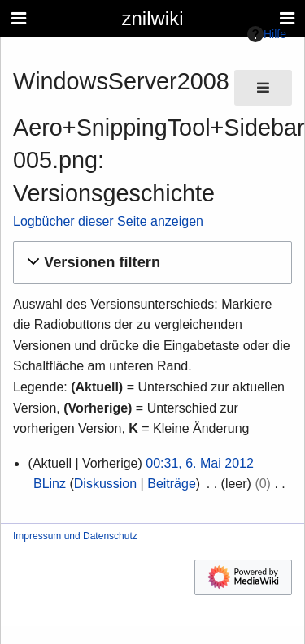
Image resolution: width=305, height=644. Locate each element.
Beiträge (172, 484)
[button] (150, 263)
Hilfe (267, 34)
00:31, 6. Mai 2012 (200, 463)
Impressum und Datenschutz (75, 536)
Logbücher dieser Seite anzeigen (108, 221)
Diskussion (105, 484)
